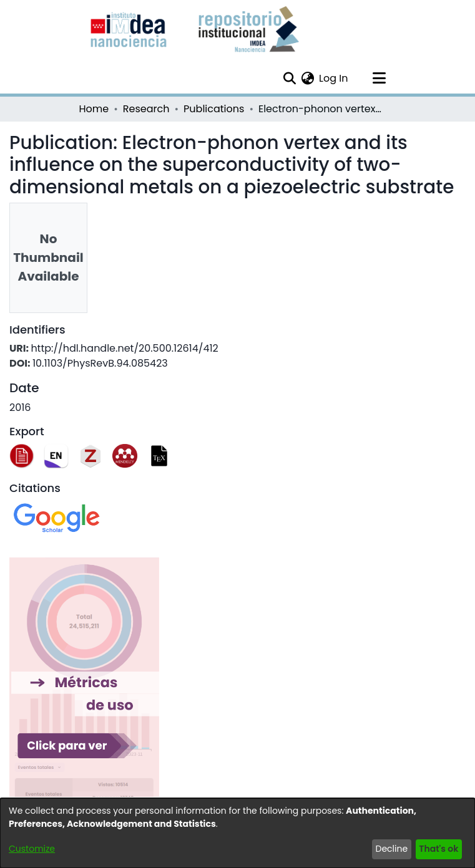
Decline (392, 849)
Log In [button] (334, 78)
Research (146, 109)
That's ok (438, 849)
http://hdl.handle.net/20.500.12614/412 (124, 348)
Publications (214, 109)
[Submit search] (289, 79)
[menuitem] (307, 79)
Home (94, 109)
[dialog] (237, 833)
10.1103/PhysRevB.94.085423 (100, 363)
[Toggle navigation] (380, 79)
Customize (32, 849)
